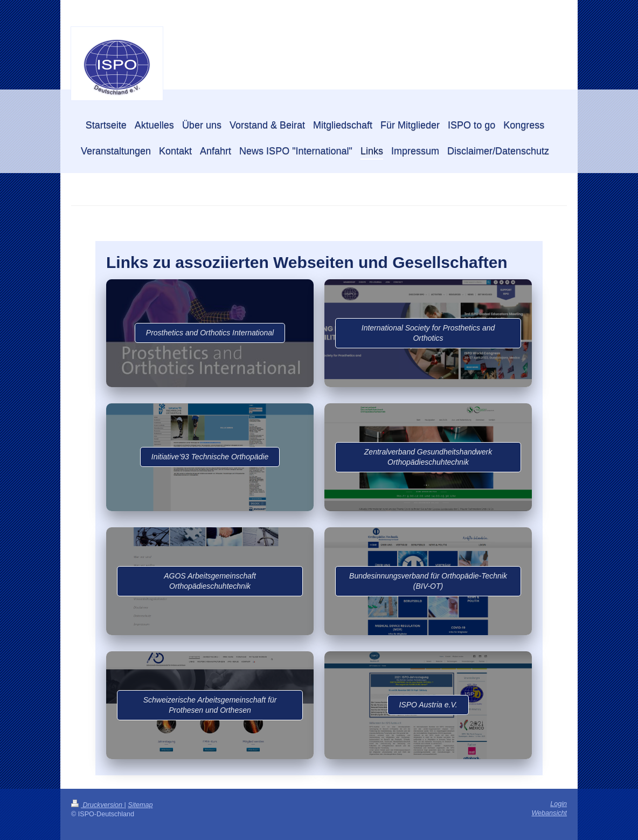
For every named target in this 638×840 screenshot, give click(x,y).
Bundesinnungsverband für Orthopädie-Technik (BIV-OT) (428, 581)
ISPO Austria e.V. (428, 705)
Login (559, 804)
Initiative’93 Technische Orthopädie (210, 457)
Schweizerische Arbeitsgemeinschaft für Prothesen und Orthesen (210, 705)
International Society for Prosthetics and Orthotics (428, 333)
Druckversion (98, 805)
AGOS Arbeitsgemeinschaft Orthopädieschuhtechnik (210, 581)
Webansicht (549, 813)
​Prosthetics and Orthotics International (210, 333)
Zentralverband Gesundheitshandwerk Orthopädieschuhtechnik (428, 457)
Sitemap (140, 805)
